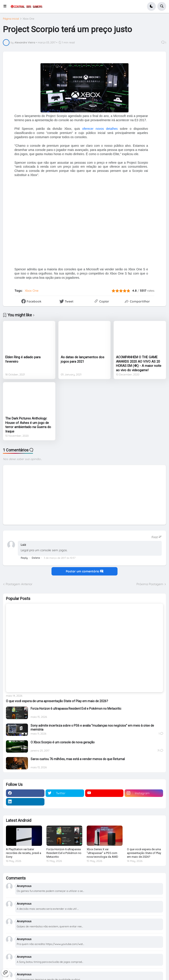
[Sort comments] (157, 537)
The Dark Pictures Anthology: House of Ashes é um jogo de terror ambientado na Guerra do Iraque (28, 425)
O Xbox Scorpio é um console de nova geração (63, 742)
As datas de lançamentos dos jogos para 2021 (83, 359)
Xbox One (28, 19)
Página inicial (11, 19)
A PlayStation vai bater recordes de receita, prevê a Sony (24, 853)
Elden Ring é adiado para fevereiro (23, 359)
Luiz (23, 545)
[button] (6, 6)
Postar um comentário (84, 571)
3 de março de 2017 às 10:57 (60, 558)
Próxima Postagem (150, 584)
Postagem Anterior (19, 584)
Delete (36, 558)
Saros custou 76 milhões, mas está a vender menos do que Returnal (78, 759)
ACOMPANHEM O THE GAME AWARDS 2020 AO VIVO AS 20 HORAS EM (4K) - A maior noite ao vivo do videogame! (139, 364)
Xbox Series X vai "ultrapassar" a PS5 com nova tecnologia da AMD (102, 853)
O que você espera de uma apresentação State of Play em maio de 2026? (57, 701)
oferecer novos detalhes (99, 129)
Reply (24, 558)
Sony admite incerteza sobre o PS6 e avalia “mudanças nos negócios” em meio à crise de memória (92, 728)
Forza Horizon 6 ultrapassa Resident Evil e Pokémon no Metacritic (76, 709)
